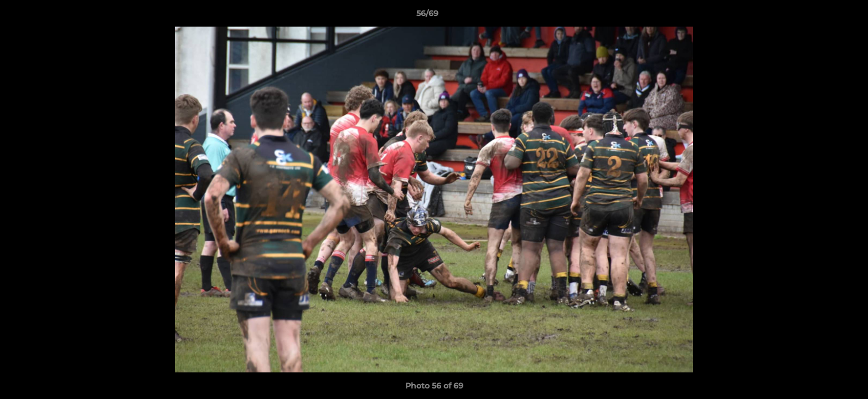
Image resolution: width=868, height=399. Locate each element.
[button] (821, 16)
